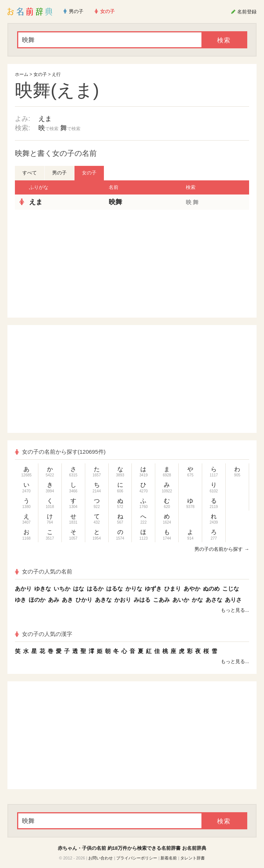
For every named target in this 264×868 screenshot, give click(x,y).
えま (45, 119)
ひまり (173, 589)
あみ (54, 600)
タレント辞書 (193, 858)
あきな (103, 600)
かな (197, 600)
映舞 (115, 202)
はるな (114, 589)
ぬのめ (211, 589)
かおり (123, 600)
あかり (23, 589)
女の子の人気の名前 (44, 571)
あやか (192, 589)
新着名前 (169, 858)
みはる (142, 600)
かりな (134, 589)
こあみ (161, 600)
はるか (95, 589)
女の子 (40, 74)
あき (67, 600)
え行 (56, 74)
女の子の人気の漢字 (44, 634)
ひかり (84, 600)
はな (79, 589)
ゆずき (153, 589)
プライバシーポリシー (137, 858)
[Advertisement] (73, 264)
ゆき (20, 600)
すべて (30, 173)
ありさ (233, 600)
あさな (214, 600)
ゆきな (43, 589)
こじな (231, 589)
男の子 (59, 173)
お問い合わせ (101, 858)
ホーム (22, 74)
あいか (181, 600)
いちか (62, 589)
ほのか (37, 600)
